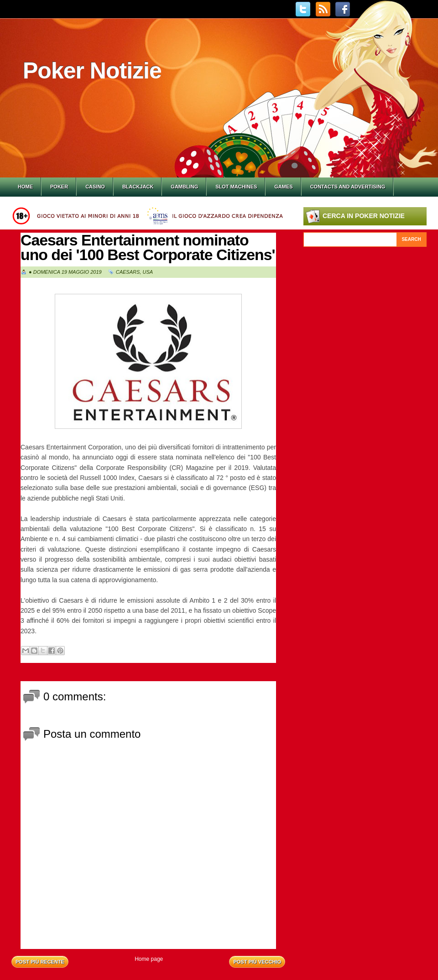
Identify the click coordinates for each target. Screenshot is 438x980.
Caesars (128, 272)
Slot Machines (236, 187)
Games (283, 187)
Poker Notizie (92, 71)
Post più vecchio (257, 962)
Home (25, 187)
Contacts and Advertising (348, 187)
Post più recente (40, 962)
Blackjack (138, 187)
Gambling (184, 187)
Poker (59, 187)
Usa (148, 272)
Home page (149, 959)
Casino (95, 187)
